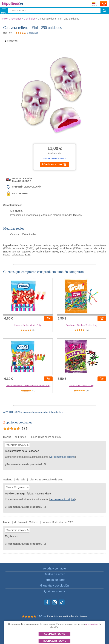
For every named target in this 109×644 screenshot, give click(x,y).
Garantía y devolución (54, 586)
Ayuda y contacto (54, 569)
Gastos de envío (54, 574)
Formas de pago (54, 580)
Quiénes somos (55, 591)
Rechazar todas (54, 641)
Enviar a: (94, 4)
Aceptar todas (54, 634)
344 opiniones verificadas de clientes (67, 616)
